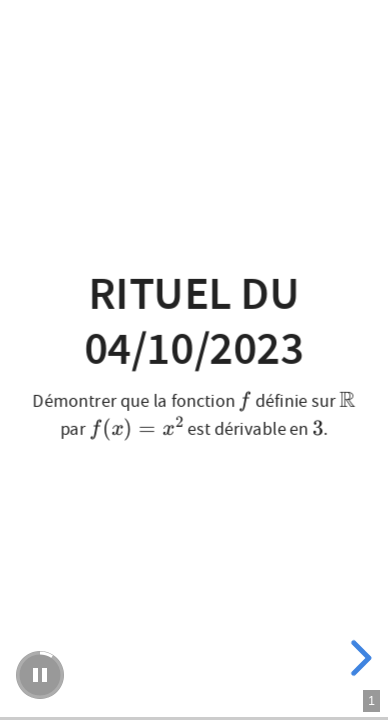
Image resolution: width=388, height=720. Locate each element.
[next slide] (358, 658)
